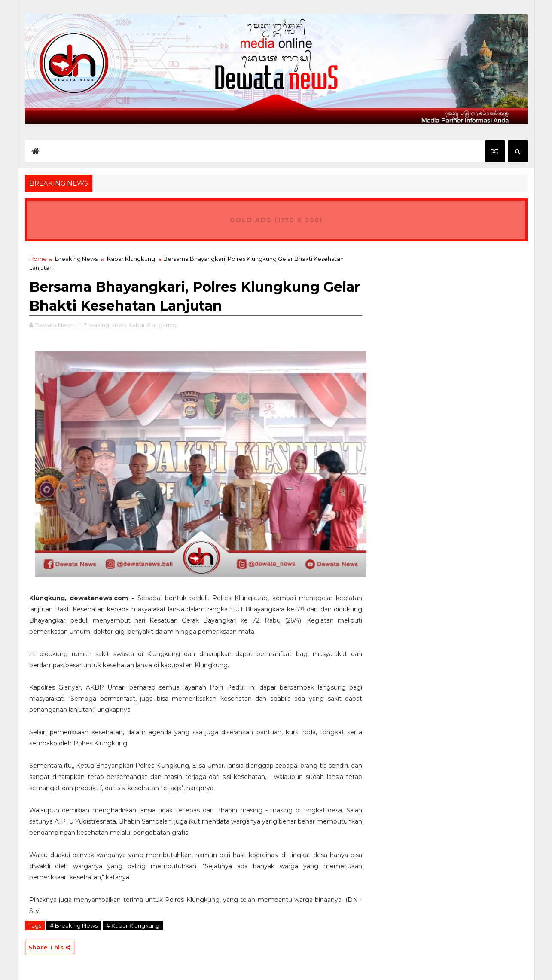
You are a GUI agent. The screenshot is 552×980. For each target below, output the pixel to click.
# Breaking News (74, 925)
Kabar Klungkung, (153, 325)
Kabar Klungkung (131, 259)
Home (38, 259)
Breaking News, (105, 325)
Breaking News (76, 259)
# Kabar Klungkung (133, 925)
